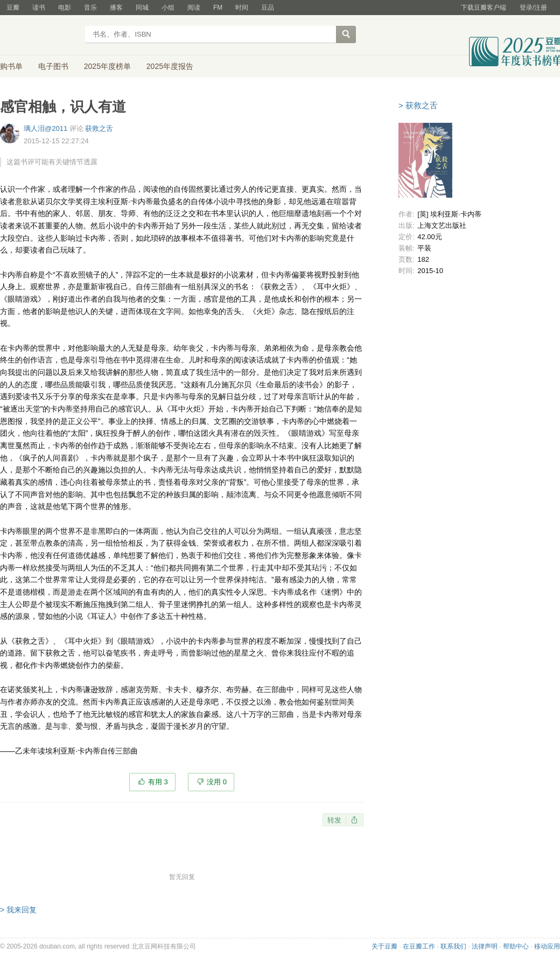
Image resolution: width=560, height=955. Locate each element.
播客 (116, 8)
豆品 (268, 8)
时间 (242, 8)
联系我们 (453, 946)
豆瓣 (13, 8)
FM (218, 8)
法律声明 (485, 946)
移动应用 (547, 946)
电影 (65, 8)
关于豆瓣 (384, 946)
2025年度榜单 (107, 66)
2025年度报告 (170, 66)
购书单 (11, 66)
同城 (142, 8)
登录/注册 (533, 8)
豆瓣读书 (39, 36)
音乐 (90, 8)
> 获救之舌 (418, 105)
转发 (334, 820)
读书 (39, 8)
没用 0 (217, 782)
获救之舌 (99, 128)
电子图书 (53, 66)
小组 (168, 8)
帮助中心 (516, 946)
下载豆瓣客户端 (484, 8)
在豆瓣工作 (419, 946)
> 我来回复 (18, 910)
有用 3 (158, 782)
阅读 (194, 8)
